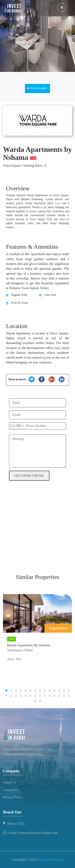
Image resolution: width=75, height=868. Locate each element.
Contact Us (11, 790)
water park (50, 295)
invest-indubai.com (50, 860)
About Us (10, 782)
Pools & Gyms (19, 303)
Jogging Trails (19, 295)
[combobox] (17, 426)
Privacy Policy (13, 797)
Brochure (37, 88)
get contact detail (29, 476)
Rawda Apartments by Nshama (28, 645)
